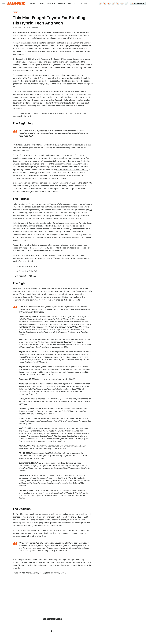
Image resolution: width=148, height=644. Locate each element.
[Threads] (118, 3)
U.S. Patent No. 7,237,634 (26, 276)
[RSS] (126, 3)
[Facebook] (100, 3)
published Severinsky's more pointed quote (57, 559)
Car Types (72, 3)
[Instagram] (122, 3)
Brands (61, 3)
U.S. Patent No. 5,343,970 (26, 266)
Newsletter (138, 3)
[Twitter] (113, 3)
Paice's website (73, 300)
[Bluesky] (105, 3)
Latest (33, 3)
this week (77, 38)
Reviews (51, 3)
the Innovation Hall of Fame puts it (72, 170)
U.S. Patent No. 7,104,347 (26, 271)
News (42, 3)
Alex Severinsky (20, 43)
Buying (83, 3)
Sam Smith (18, 28)
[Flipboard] (109, 3)
